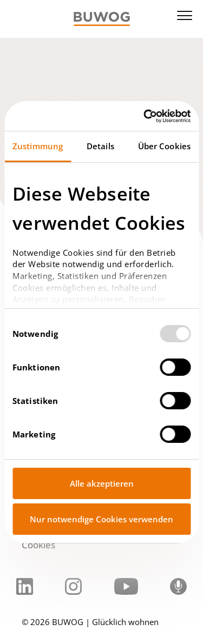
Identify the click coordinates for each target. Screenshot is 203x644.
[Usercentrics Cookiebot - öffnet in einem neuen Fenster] (145, 116)
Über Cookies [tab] (164, 146)
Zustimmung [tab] (38, 146)
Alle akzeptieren (102, 483)
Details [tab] (100, 146)
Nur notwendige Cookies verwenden (101, 519)
